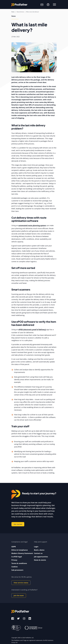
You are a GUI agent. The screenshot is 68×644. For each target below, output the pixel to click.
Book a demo (39, 550)
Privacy (14, 560)
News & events (40, 560)
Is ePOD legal (17, 557)
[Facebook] (13, 618)
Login (36, 547)
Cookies (15, 567)
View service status (21, 583)
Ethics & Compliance (20, 550)
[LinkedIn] (30, 618)
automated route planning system (32, 225)
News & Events (20, 12)
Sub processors (17, 570)
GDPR (14, 547)
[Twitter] (19, 618)
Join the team (19, 595)
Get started (18, 524)
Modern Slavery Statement (22, 553)
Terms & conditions (19, 563)
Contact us (38, 553)
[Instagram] (24, 618)
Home (13, 12)
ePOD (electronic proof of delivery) (32, 330)
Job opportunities (41, 557)
